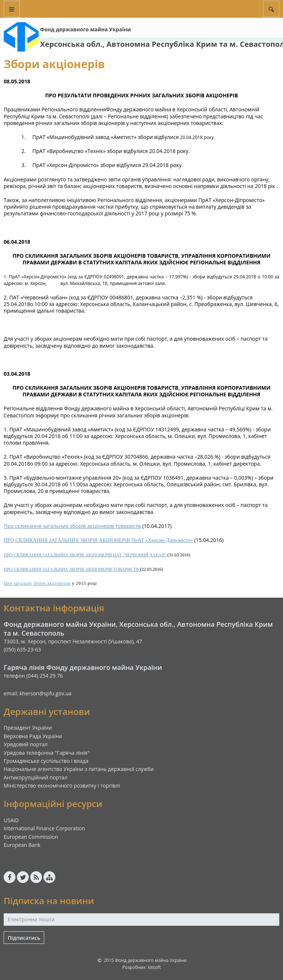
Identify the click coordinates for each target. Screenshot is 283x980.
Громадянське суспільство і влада (46, 761)
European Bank (22, 845)
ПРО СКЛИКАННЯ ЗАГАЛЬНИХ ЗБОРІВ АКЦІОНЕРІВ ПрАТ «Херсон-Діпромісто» (98, 540)
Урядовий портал (26, 744)
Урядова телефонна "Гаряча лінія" (47, 753)
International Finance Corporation (44, 828)
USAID (11, 820)
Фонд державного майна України (85, 29)
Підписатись (24, 938)
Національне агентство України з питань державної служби (79, 769)
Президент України (28, 728)
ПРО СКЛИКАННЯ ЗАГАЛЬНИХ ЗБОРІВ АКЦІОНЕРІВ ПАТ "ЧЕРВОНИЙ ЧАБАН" (85, 555)
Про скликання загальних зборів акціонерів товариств (72, 526)
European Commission (31, 837)
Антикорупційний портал (36, 777)
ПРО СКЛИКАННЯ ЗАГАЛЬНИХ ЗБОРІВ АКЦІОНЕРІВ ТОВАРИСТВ (72, 569)
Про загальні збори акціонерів (37, 583)
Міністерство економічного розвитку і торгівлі (62, 786)
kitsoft (154, 967)
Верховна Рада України (33, 736)
